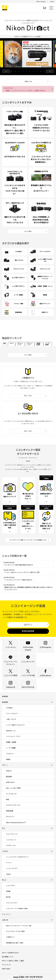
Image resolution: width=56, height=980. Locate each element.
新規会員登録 (28, 632)
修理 (7, 804)
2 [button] (15, 71)
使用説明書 (10, 815)
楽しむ (4, 885)
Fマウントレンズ (30, 344)
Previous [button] (6, 71)
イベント (9, 868)
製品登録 (9, 780)
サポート (5, 769)
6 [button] (30, 71)
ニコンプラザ (10, 891)
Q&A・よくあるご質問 (13, 792)
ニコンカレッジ (11, 844)
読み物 (8, 902)
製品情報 (5, 705)
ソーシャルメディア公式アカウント (17, 862)
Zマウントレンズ (20, 344)
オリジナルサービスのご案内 (15, 937)
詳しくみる (28, 396)
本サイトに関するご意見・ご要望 (13, 966)
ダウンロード (10, 821)
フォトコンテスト (12, 908)
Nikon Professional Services (15, 827)
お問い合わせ (10, 786)
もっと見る (28, 231)
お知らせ (9, 775)
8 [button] (37, 71)
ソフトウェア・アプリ (13, 740)
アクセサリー (10, 757)
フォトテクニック (12, 839)
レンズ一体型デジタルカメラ (15, 728)
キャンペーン (6, 920)
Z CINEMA (9, 711)
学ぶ (3, 833)
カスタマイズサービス (13, 809)
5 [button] (26, 71)
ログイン (28, 626)
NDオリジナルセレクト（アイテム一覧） (19, 931)
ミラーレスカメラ (12, 717)
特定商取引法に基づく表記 (15, 949)
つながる (5, 856)
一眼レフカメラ (11, 723)
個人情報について (8, 962)
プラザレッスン (11, 850)
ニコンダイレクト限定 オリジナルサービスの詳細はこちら (28, 540)
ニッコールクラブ (12, 873)
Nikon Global (6, 974)
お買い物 (5, 925)
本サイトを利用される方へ (11, 959)
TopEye (8, 879)
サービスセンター (12, 798)
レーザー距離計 (48, 344)
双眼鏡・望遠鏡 (39, 344)
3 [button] (19, 71)
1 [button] (12, 71)
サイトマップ (6, 970)
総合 (5, 343)
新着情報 (5, 700)
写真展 (8, 896)
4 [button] (23, 71)
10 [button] (44, 71)
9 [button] (41, 71)
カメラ (12, 343)
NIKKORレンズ (11, 734)
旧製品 (8, 763)
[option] (28, 37)
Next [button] (50, 71)
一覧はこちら (28, 81)
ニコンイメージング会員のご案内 (17, 914)
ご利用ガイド (10, 943)
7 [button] (33, 71)
